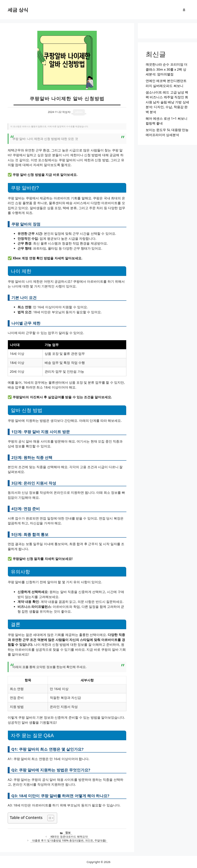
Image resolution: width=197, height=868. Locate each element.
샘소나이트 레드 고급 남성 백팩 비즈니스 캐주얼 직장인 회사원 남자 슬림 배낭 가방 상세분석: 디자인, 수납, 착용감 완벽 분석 (167, 102)
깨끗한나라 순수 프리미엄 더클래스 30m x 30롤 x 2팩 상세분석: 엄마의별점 (167, 69)
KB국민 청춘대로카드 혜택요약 (69, 837)
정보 (68, 832)
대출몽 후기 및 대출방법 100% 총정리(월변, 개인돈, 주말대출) (69, 840)
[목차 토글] (49, 818)
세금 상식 (18, 10)
